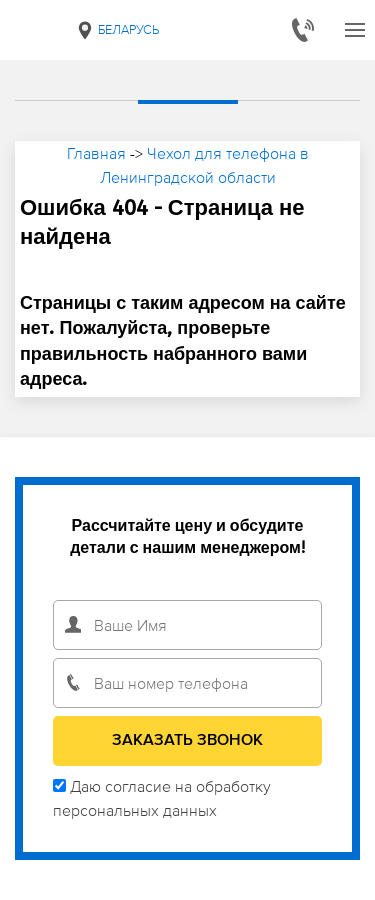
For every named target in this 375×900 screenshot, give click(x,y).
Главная (96, 153)
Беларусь (117, 30)
